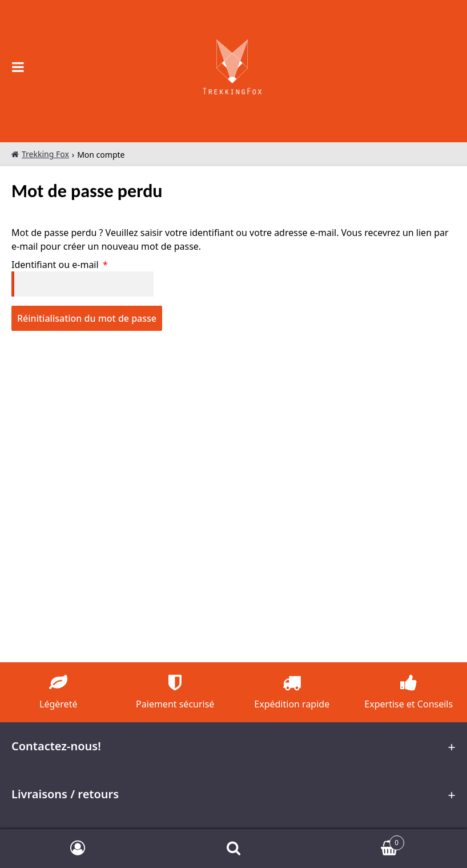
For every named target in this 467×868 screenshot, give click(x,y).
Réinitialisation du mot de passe (87, 318)
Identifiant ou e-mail (84, 264)
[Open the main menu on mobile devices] (18, 67)
